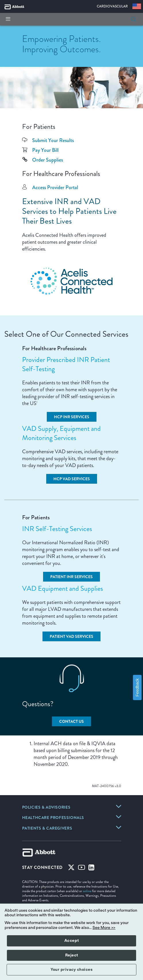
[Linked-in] (91, 869)
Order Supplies (48, 160)
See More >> (104, 928)
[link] (46, 808)
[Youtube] (82, 869)
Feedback (137, 687)
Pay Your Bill (45, 150)
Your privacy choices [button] (71, 970)
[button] (134, 19)
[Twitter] (71, 869)
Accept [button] (72, 941)
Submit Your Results (53, 140)
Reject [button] (72, 955)
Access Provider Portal (55, 187)
